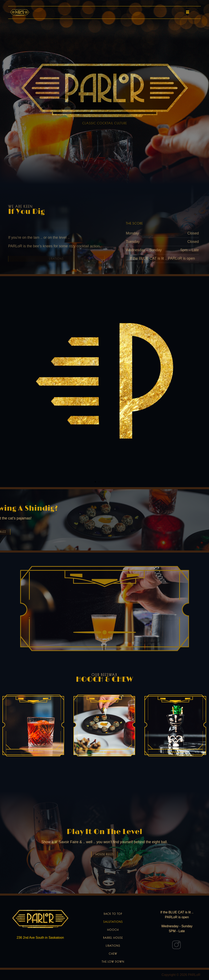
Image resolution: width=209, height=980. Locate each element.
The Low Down (113, 962)
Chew (113, 954)
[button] (95, 482)
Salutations (113, 922)
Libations (113, 946)
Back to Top (113, 914)
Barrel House (113, 938)
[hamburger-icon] (187, 12)
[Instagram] (176, 945)
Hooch (113, 930)
